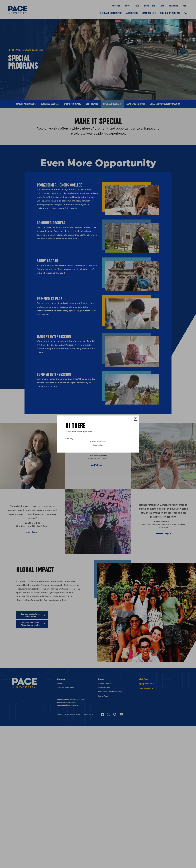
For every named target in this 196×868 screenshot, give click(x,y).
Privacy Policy (98, 445)
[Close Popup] (135, 419)
